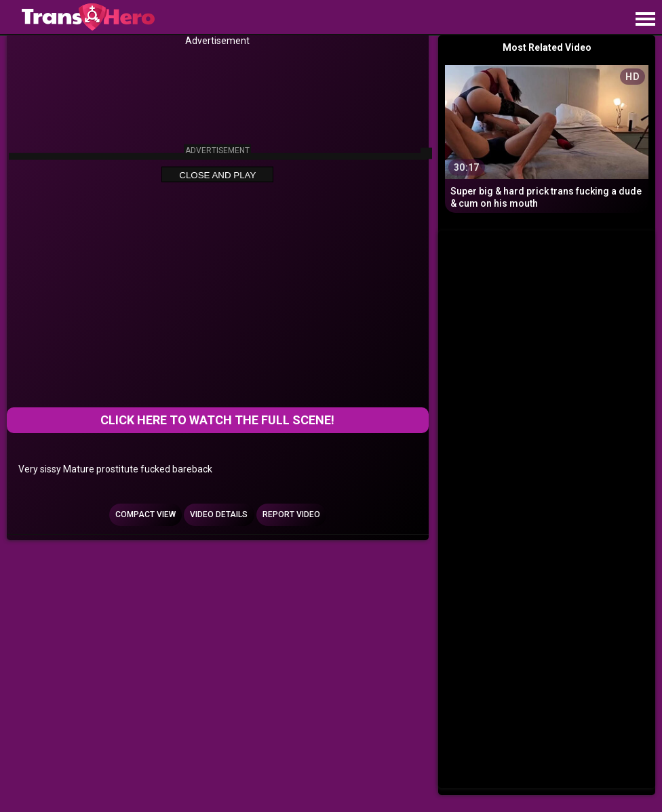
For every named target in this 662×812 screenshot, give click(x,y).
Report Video (291, 514)
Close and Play (217, 175)
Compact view (145, 514)
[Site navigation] (645, 20)
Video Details (219, 514)
